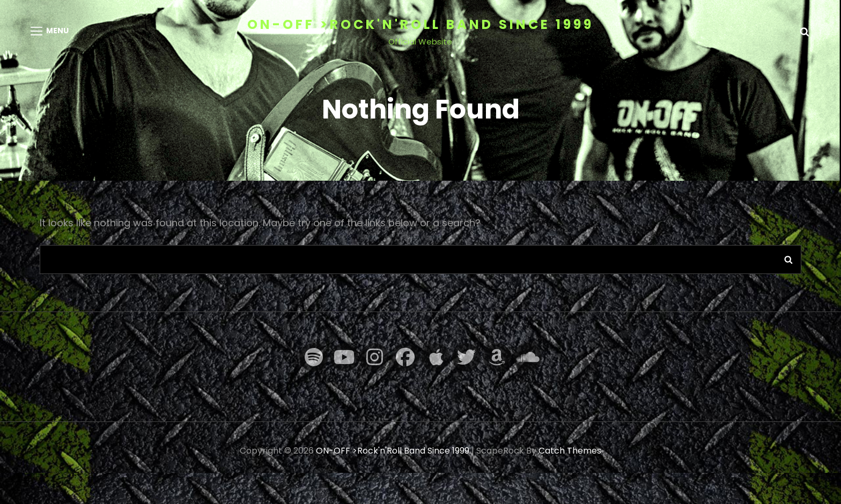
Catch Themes (570, 451)
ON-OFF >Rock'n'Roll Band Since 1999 (420, 24)
